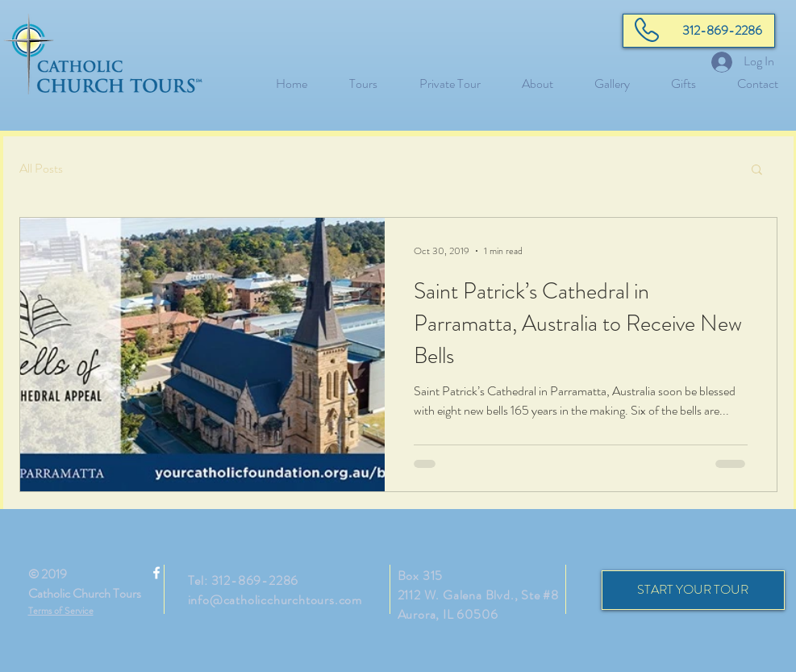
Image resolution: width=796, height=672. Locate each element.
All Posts (41, 169)
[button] (757, 171)
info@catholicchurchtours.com (275, 600)
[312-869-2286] (699, 31)
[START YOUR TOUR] (693, 590)
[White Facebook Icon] (156, 573)
